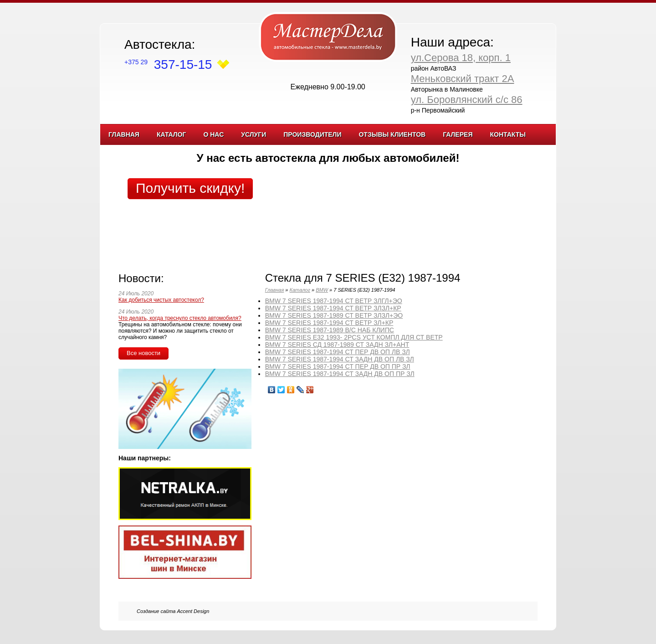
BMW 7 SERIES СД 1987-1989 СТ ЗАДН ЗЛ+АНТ (337, 345)
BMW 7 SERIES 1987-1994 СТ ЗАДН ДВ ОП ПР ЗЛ (340, 374)
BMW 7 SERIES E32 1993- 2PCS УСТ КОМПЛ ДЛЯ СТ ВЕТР (354, 337)
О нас (213, 134)
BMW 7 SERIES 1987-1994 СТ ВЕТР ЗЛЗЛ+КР (333, 308)
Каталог (172, 134)
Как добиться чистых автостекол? (161, 300)
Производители (312, 134)
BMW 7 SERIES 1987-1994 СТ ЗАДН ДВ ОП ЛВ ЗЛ (340, 359)
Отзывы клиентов (392, 134)
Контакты (507, 134)
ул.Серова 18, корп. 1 (461, 58)
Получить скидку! (190, 188)
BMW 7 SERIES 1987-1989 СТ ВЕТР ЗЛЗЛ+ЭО (334, 315)
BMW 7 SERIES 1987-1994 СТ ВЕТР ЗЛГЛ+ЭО (334, 301)
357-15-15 (168, 64)
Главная (124, 134)
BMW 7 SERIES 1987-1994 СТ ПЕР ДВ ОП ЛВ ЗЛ (338, 352)
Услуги (254, 134)
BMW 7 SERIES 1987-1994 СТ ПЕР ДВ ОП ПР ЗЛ (338, 366)
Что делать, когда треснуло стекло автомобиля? (180, 318)
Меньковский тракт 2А (463, 79)
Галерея (458, 134)
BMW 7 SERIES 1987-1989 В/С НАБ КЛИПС (330, 330)
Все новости (143, 353)
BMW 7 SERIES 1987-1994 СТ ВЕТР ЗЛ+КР (329, 323)
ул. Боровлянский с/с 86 (467, 100)
